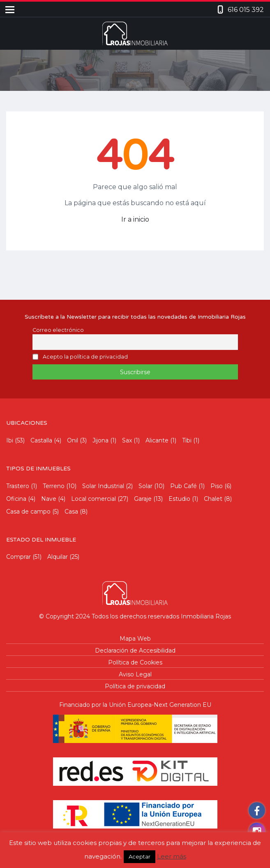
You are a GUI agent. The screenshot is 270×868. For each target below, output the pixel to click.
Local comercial (93, 499)
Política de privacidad (135, 686)
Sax (127, 440)
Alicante (157, 440)
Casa (71, 512)
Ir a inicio (135, 219)
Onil (73, 440)
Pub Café (183, 486)
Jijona (100, 440)
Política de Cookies (135, 662)
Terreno (54, 486)
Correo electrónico (58, 330)
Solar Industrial (103, 486)
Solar (145, 486)
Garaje (143, 499)
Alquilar (58, 557)
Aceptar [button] (140, 856)
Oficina (16, 499)
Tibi (187, 440)
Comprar (18, 557)
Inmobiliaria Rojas (206, 616)
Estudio (179, 499)
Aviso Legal (135, 674)
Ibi (10, 440)
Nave (49, 499)
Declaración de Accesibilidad (135, 650)
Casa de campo (28, 512)
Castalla (41, 440)
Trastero (18, 486)
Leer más (172, 856)
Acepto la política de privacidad (85, 357)
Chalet (213, 499)
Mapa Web (135, 639)
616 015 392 (246, 10)
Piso (217, 486)
